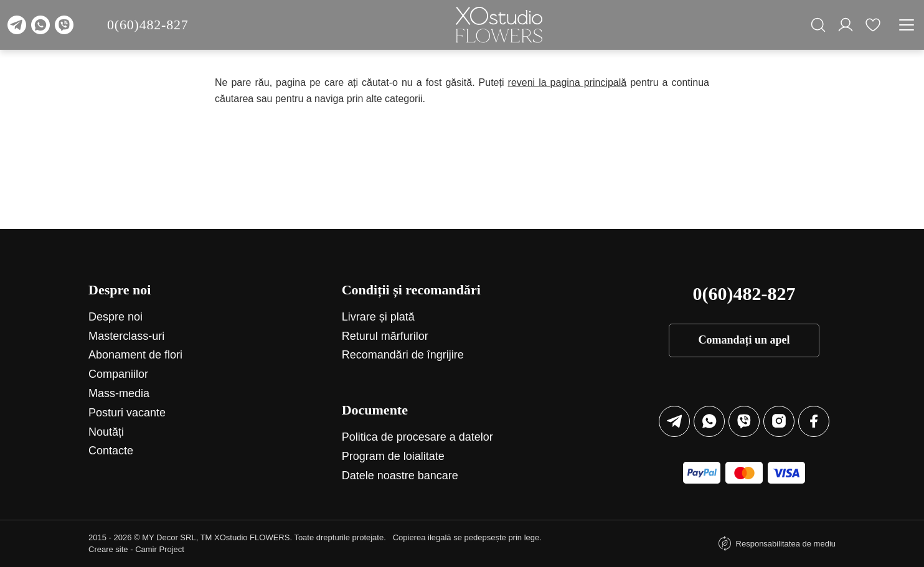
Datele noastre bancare (400, 476)
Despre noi (115, 317)
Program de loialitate (393, 456)
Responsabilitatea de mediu (786, 544)
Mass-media (119, 393)
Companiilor (118, 374)
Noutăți (106, 432)
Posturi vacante (127, 413)
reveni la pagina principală (568, 82)
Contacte (111, 451)
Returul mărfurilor (385, 336)
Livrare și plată (378, 317)
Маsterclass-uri (126, 336)
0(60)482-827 (148, 25)
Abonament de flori (135, 355)
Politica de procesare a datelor (417, 437)
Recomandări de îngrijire (403, 355)
